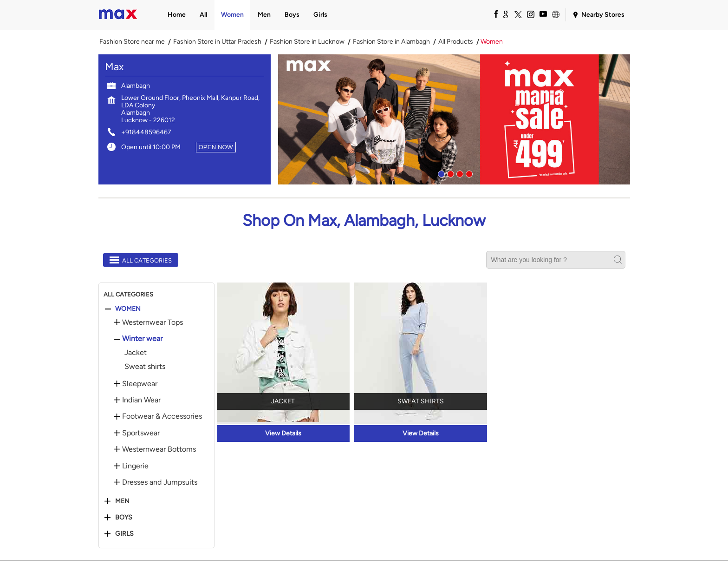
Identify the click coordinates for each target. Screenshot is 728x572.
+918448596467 (146, 132)
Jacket (136, 352)
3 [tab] (459, 173)
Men (122, 501)
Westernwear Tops (153, 322)
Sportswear (141, 433)
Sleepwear (140, 384)
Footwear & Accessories (162, 416)
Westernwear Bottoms (159, 449)
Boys (124, 518)
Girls (124, 534)
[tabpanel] (454, 119)
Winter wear (142, 339)
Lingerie (135, 466)
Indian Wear (141, 400)
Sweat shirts (145, 366)
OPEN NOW (216, 147)
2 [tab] (449, 173)
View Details (283, 433)
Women (128, 309)
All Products (456, 42)
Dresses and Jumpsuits (160, 482)
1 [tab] (440, 173)
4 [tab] (468, 173)
